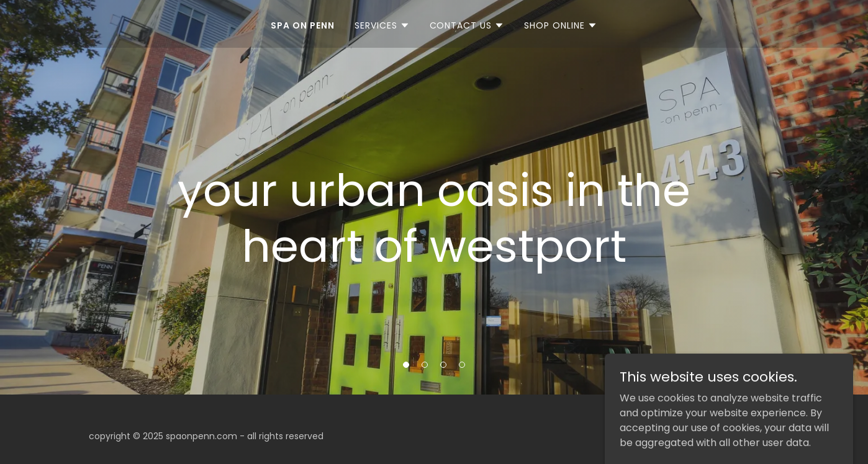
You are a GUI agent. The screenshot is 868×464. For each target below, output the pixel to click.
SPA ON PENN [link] (303, 25)
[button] (382, 25)
